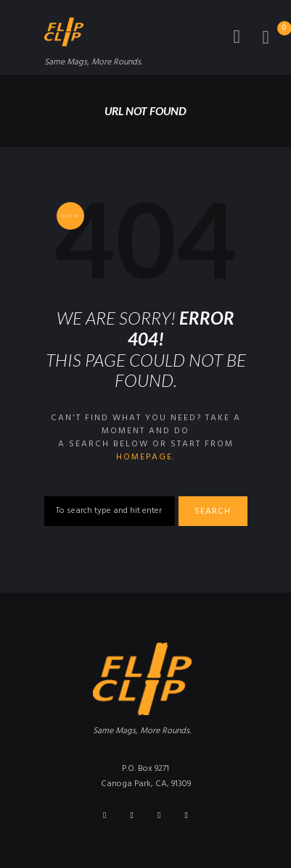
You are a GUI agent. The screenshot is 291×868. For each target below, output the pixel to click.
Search (213, 512)
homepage (144, 457)
